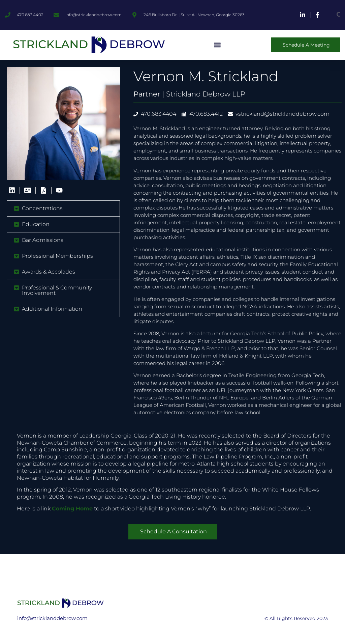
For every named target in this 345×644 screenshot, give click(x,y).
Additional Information (52, 309)
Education (36, 224)
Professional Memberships (57, 256)
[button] (217, 45)
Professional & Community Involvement (57, 290)
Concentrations (42, 208)
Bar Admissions (43, 240)
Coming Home (72, 509)
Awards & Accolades (49, 272)
